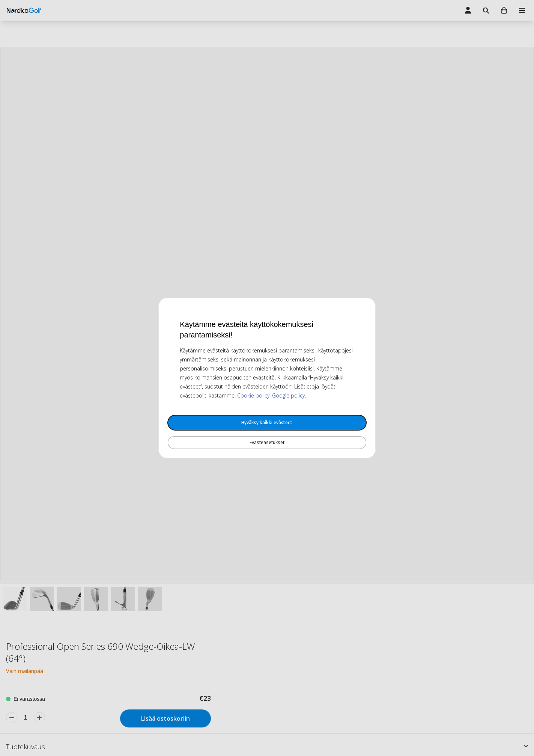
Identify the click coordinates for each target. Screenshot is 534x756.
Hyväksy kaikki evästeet (267, 422)
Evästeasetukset (267, 442)
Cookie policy (253, 395)
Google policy (288, 395)
